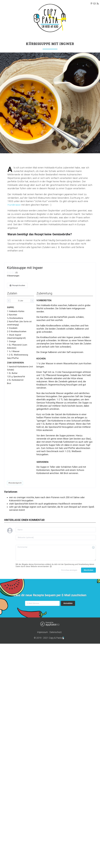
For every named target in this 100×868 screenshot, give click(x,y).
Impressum (42, 632)
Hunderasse (14, 205)
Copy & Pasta (55, 638)
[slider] (36, 273)
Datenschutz (56, 632)
